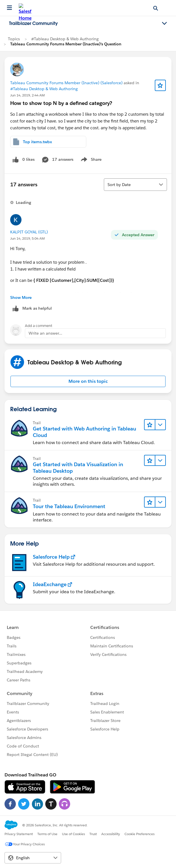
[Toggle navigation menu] (164, 24)
